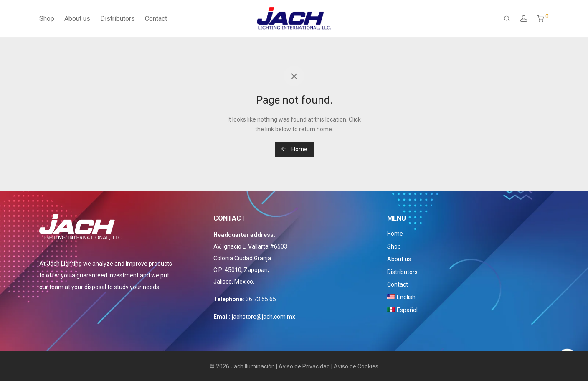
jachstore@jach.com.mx (264, 317)
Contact (156, 19)
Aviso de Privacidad (304, 366)
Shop (47, 19)
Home (294, 149)
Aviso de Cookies (356, 366)
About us (77, 19)
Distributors (118, 19)
